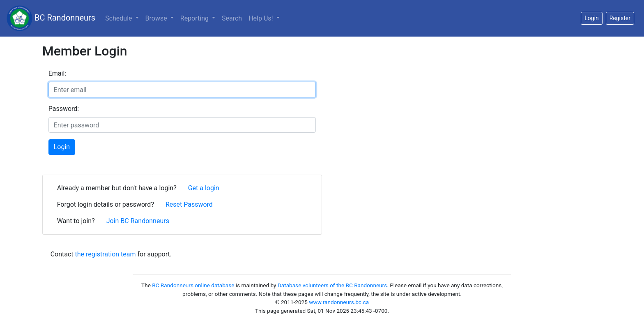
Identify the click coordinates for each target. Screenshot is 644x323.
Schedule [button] (119, 18)
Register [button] (620, 18)
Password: (64, 109)
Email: (57, 73)
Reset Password (189, 204)
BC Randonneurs (51, 18)
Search (232, 18)
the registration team (106, 254)
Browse (157, 18)
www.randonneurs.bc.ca (339, 302)
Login (62, 147)
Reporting (195, 18)
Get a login (204, 188)
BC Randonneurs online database (193, 285)
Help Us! (261, 18)
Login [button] (592, 18)
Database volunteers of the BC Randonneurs (332, 285)
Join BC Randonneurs (138, 221)
